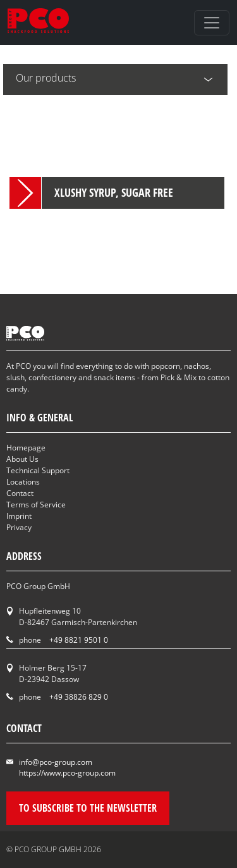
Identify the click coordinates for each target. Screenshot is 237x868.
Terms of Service (36, 505)
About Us (22, 459)
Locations (23, 482)
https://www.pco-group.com (67, 773)
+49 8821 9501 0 (79, 640)
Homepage (26, 448)
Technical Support (38, 470)
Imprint (19, 516)
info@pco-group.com (56, 762)
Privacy (19, 527)
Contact (20, 493)
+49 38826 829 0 (79, 697)
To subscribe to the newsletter (88, 808)
